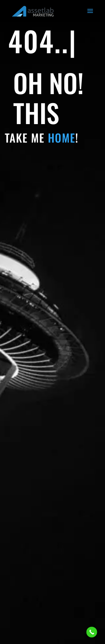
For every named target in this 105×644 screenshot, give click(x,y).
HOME (62, 138)
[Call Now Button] (92, 632)
